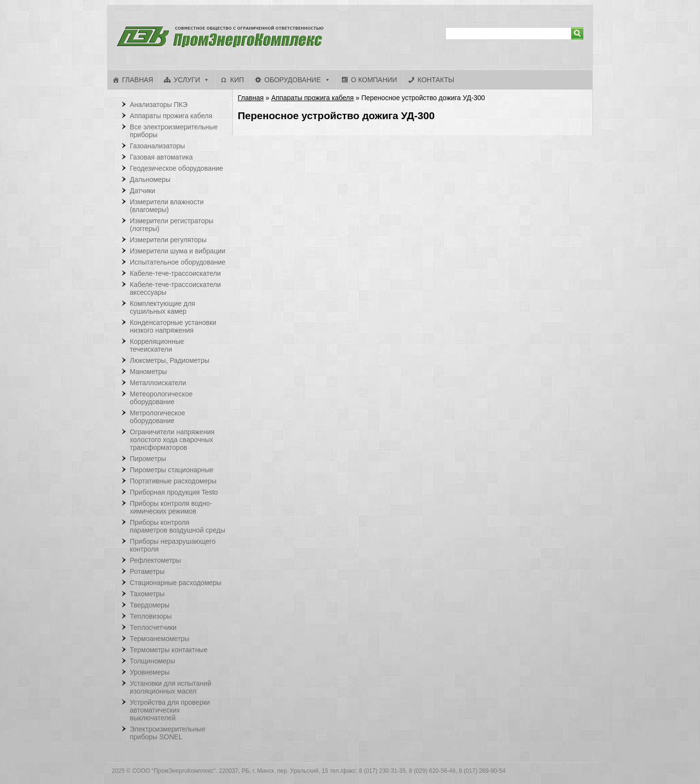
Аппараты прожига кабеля (313, 98)
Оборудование (293, 80)
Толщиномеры (152, 661)
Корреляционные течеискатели (157, 345)
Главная (138, 80)
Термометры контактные (169, 650)
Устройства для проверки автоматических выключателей (170, 710)
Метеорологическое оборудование (161, 398)
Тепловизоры (151, 616)
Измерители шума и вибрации (178, 251)
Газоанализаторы (157, 146)
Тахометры (147, 594)
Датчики (142, 191)
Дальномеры (150, 179)
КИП (237, 80)
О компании (374, 80)
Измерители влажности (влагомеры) (167, 206)
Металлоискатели (158, 383)
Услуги (187, 80)
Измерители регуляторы (168, 240)
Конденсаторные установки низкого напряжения (173, 326)
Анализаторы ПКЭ (159, 105)
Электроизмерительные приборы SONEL (168, 733)
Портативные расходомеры (173, 481)
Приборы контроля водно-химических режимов (171, 507)
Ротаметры (147, 571)
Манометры (148, 372)
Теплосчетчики (153, 627)
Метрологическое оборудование (157, 417)
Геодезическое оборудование (176, 168)
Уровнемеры (150, 672)
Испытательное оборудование (178, 262)
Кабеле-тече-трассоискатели (175, 273)
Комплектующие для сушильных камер (162, 307)
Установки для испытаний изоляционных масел (170, 687)
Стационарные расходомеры (176, 583)
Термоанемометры (160, 639)
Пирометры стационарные (172, 470)
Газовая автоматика (161, 157)
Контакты (436, 80)
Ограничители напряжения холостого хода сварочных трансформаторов (172, 440)
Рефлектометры (155, 560)
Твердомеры (150, 605)
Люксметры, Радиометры (170, 360)
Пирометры (148, 459)
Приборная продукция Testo (174, 492)
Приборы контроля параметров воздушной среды (177, 526)
